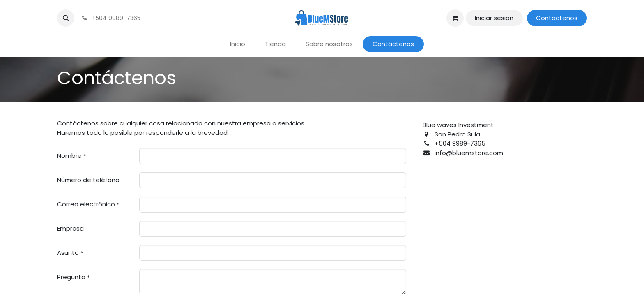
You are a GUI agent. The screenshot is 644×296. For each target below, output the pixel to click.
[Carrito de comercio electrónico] (455, 18)
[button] (66, 18)
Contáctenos (557, 18)
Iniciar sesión (494, 18)
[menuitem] (238, 44)
